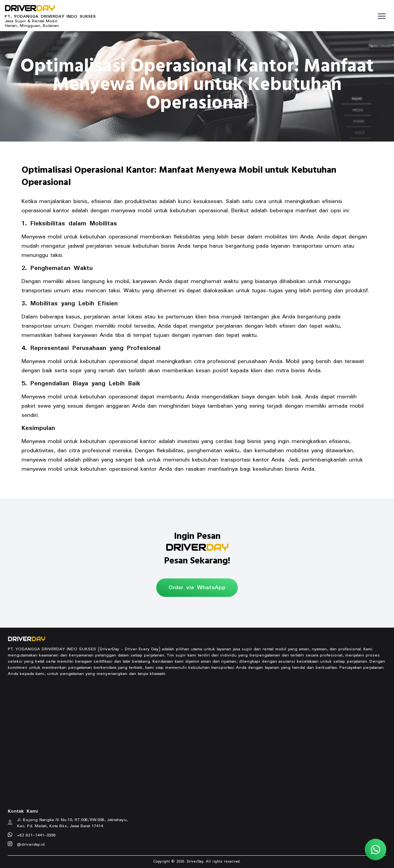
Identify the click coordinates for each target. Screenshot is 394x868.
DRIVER (30, 8)
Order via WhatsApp (197, 588)
